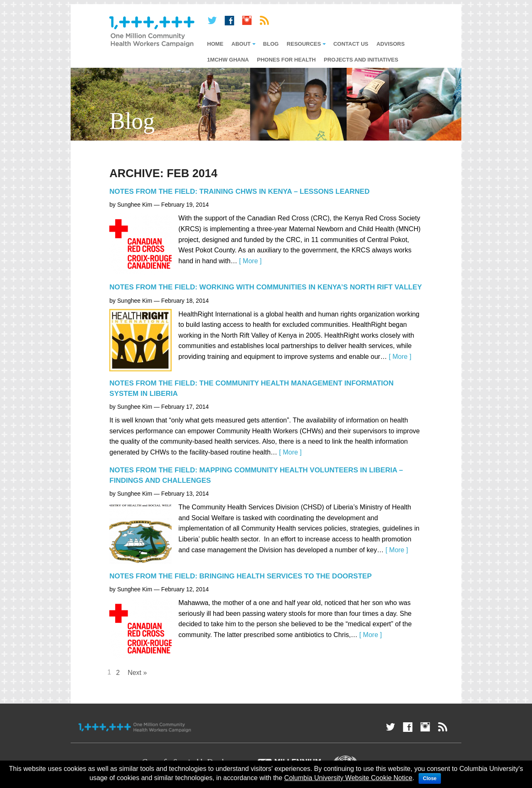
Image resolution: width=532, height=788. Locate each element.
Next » (137, 673)
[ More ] (250, 261)
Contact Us (351, 44)
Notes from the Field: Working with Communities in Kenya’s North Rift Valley (266, 287)
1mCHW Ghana (228, 60)
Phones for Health (286, 60)
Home (215, 44)
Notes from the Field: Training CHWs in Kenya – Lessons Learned (239, 191)
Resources (304, 44)
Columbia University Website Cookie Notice (348, 778)
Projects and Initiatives (361, 60)
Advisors (391, 44)
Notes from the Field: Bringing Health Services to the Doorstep (240, 576)
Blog (271, 44)
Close (430, 778)
